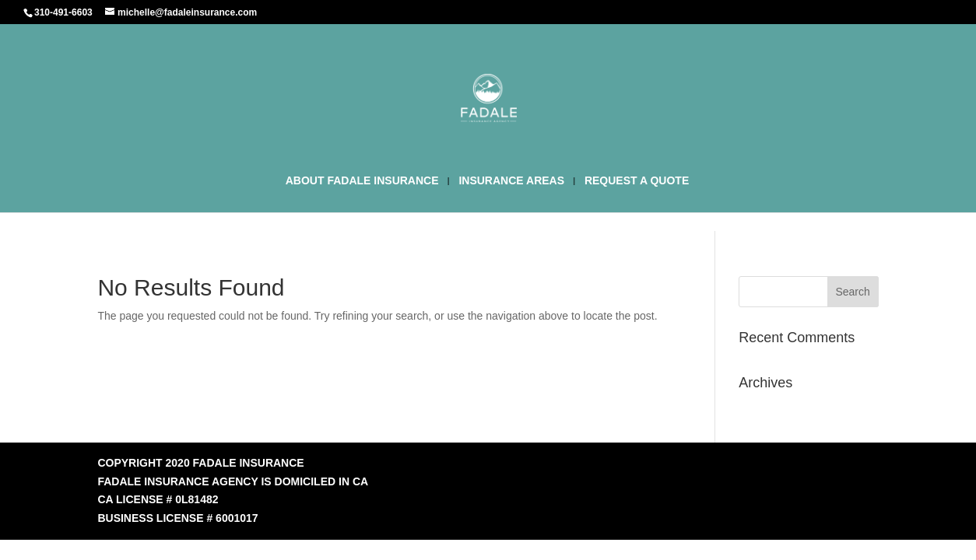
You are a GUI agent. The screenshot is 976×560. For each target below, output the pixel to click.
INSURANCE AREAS (511, 181)
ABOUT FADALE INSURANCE (362, 181)
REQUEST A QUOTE (637, 181)
